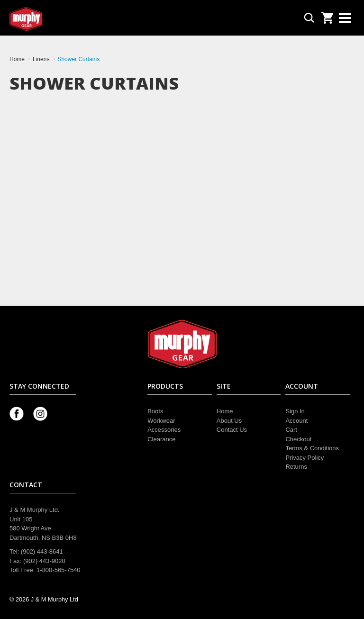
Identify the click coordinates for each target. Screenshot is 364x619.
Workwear (161, 421)
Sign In (295, 411)
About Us (229, 421)
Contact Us (232, 430)
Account (296, 421)
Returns (296, 467)
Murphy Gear (50, 19)
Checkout (298, 439)
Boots (155, 411)
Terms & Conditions (312, 448)
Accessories (164, 430)
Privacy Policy (305, 458)
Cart (291, 430)
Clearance (161, 439)
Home (225, 411)
